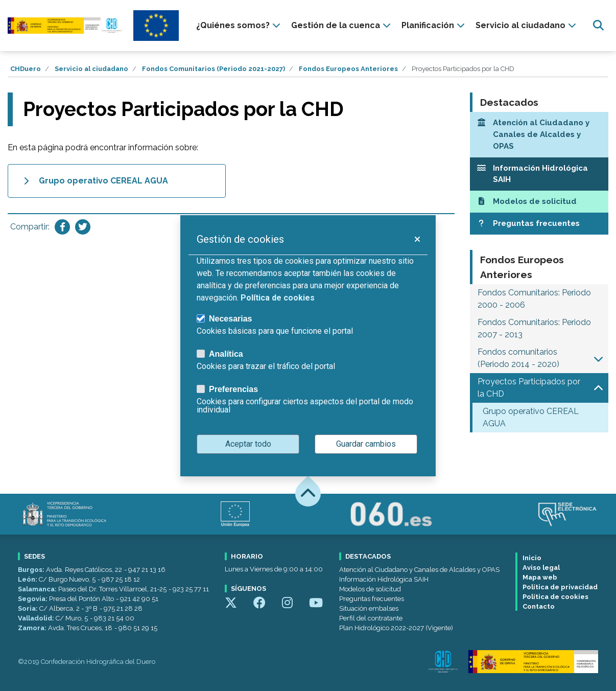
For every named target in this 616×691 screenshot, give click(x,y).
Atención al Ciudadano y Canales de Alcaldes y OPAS (419, 570)
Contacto (539, 606)
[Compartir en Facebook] (62, 227)
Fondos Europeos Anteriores (348, 69)
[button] (598, 358)
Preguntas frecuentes (372, 599)
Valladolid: (37, 618)
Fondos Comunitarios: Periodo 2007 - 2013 (534, 328)
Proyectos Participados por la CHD (529, 388)
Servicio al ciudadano (91, 69)
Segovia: (33, 599)
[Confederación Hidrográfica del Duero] (65, 26)
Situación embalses (369, 608)
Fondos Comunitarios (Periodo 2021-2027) (214, 69)
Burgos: (32, 570)
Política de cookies (555, 597)
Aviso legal (541, 568)
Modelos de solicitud (370, 589)
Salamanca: (38, 589)
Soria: (29, 608)
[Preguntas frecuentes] (539, 224)
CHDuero (26, 69)
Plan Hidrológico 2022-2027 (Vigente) (396, 628)
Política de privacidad (560, 587)
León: (28, 579)
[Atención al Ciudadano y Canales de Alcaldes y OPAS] (539, 134)
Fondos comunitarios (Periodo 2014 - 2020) (518, 358)
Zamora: (33, 628)
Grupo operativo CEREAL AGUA (531, 417)
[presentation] (240, 26)
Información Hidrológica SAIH (384, 579)
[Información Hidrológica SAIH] (539, 174)
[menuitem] (240, 26)
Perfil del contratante (371, 618)
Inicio (532, 558)
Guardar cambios (366, 444)
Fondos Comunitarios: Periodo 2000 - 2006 (534, 299)
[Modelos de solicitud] (539, 202)
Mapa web (540, 577)
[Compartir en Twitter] (83, 227)
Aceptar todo (248, 444)
